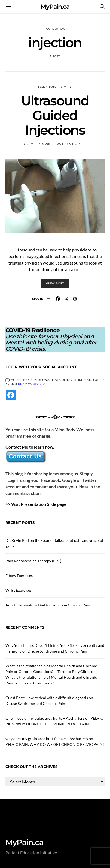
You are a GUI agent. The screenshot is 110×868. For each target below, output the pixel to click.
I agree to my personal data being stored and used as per (55, 382)
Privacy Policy (31, 384)
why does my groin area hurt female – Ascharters (47, 739)
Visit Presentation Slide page (39, 504)
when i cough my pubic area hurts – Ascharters (45, 718)
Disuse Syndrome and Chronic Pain (57, 651)
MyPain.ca (55, 7)
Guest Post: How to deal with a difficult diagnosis (47, 698)
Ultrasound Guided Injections (55, 115)
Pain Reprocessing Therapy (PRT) (33, 561)
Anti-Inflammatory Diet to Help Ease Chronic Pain (48, 605)
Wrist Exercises (19, 590)
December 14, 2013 (37, 144)
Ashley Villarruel (72, 144)
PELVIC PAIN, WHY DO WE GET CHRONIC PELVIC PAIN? (55, 744)
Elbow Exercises (19, 576)
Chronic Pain (45, 87)
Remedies (68, 87)
